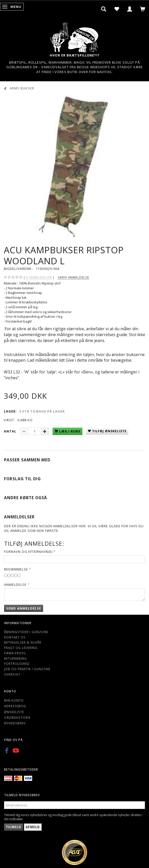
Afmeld (33, 827)
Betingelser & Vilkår (23, 642)
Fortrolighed (17, 664)
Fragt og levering (21, 648)
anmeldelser (39, 277)
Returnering (15, 658)
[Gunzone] (74, 36)
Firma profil (15, 653)
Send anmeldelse (24, 608)
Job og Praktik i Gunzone (27, 669)
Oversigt (12, 674)
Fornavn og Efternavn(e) (28, 552)
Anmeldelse (15, 585)
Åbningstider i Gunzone (26, 632)
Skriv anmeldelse (73, 277)
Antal (11, 431)
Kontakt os (15, 637)
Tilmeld (14, 827)
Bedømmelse (16, 569)
